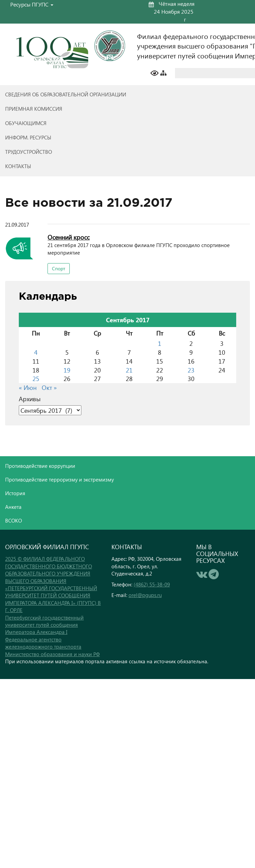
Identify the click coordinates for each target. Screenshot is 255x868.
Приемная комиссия (34, 109)
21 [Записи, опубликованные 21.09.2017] (129, 370)
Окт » (49, 387)
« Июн (28, 387)
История (15, 493)
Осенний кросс (69, 237)
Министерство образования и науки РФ (52, 654)
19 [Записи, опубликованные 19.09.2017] (67, 370)
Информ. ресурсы (28, 137)
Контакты (18, 166)
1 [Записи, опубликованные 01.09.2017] (160, 343)
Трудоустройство (29, 152)
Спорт (59, 268)
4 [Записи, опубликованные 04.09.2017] (36, 352)
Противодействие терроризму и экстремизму (59, 479)
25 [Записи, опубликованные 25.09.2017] (36, 378)
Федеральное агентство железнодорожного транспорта (43, 643)
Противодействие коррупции (40, 466)
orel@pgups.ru (145, 595)
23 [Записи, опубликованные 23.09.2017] (191, 370)
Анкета (13, 507)
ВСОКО (14, 520)
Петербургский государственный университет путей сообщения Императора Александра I (44, 625)
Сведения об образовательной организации (66, 94)
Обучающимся (26, 123)
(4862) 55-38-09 (152, 584)
